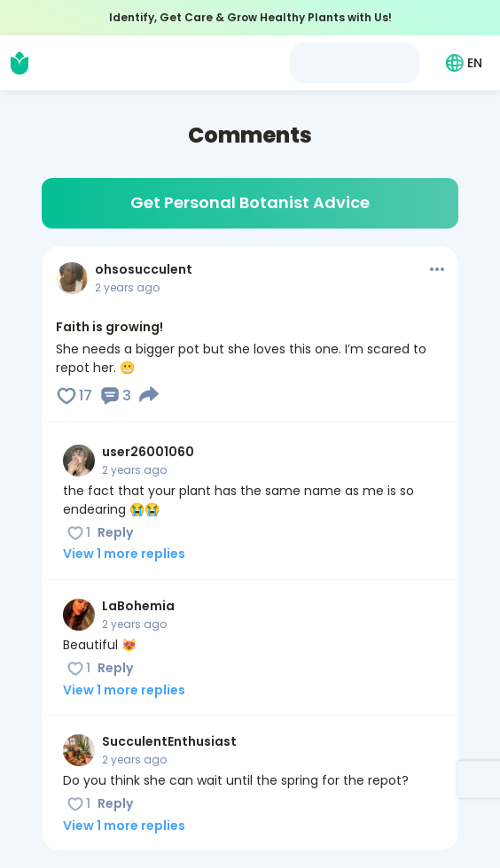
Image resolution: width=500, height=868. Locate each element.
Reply (115, 532)
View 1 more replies (124, 554)
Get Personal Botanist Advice (250, 202)
